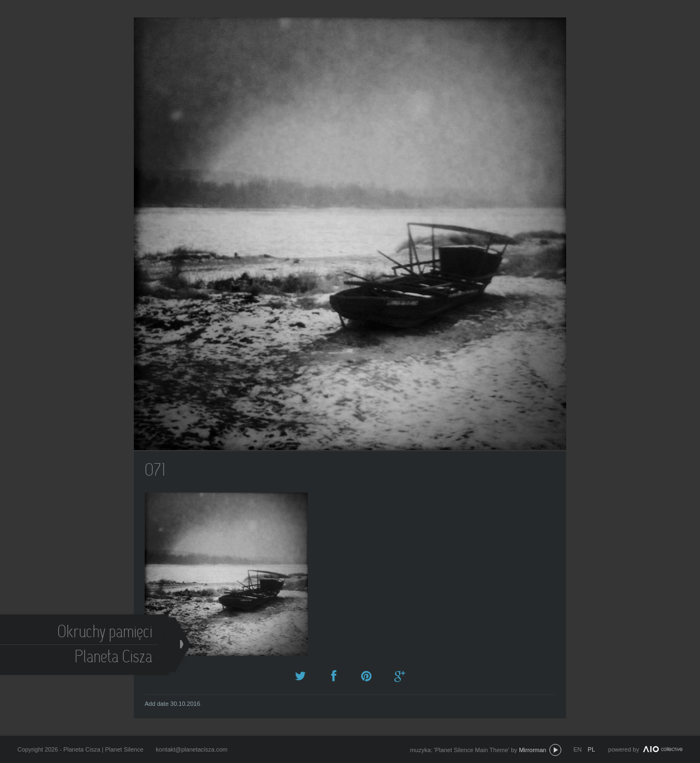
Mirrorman (532, 750)
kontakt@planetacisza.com (192, 749)
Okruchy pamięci (106, 633)
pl (591, 749)
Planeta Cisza (115, 658)
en (577, 749)
